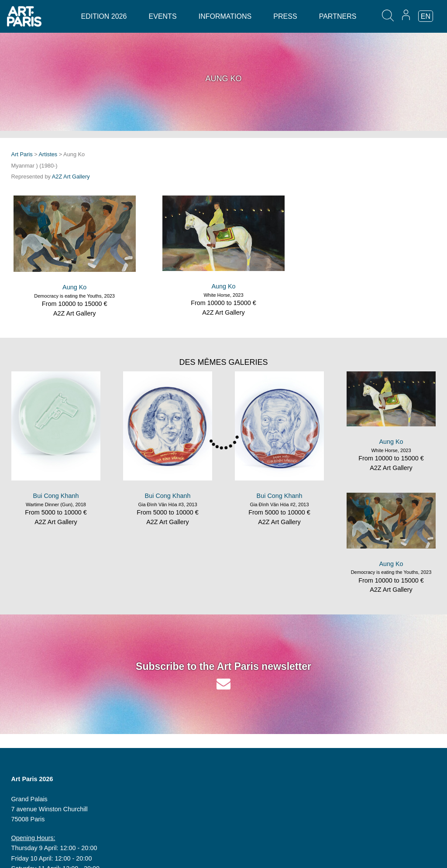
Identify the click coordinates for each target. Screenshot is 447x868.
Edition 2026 (104, 16)
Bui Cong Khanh (56, 496)
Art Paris (22, 154)
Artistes (48, 154)
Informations (225, 16)
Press (285, 16)
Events (163, 16)
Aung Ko (74, 287)
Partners (338, 16)
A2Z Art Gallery (71, 177)
